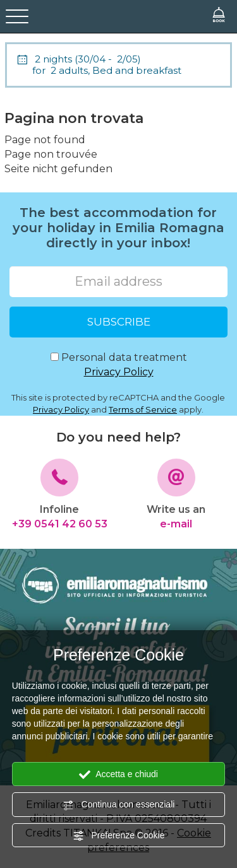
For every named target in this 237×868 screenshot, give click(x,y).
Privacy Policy (119, 372)
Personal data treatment (119, 366)
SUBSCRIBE (119, 322)
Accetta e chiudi (118, 775)
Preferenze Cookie (119, 836)
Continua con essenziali (119, 805)
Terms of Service (143, 409)
